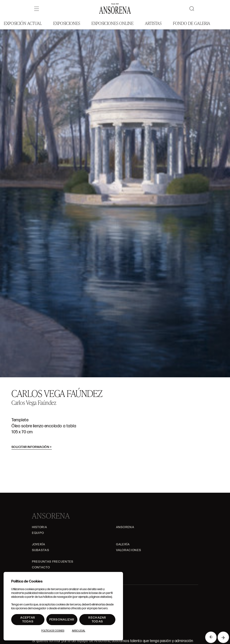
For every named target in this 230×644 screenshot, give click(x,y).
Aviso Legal (79, 631)
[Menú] (37, 9)
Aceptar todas (28, 620)
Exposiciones (67, 23)
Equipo (38, 533)
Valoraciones (129, 550)
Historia (40, 527)
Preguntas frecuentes (53, 562)
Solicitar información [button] (32, 447)
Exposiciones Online (112, 23)
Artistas (153, 23)
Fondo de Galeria (192, 23)
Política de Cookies (53, 631)
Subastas (41, 550)
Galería (123, 544)
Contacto (41, 567)
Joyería (39, 544)
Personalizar (62, 620)
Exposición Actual (23, 23)
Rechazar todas (97, 620)
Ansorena (125, 527)
